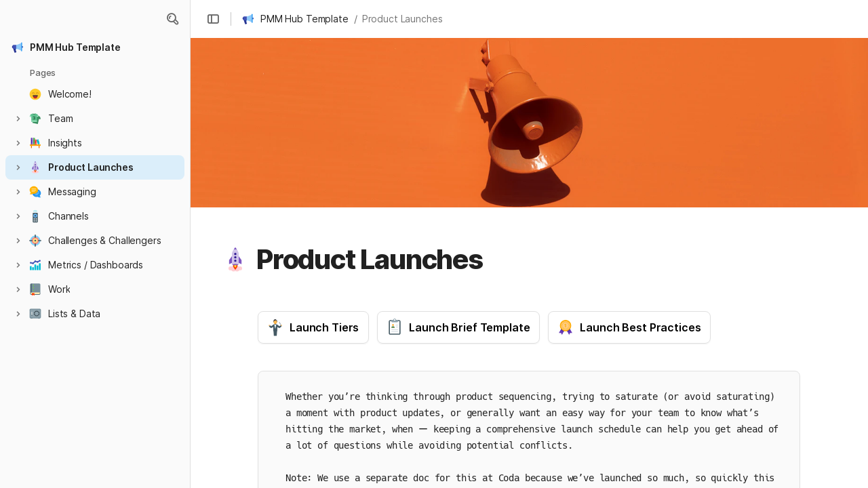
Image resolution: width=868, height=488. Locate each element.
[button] (172, 19)
